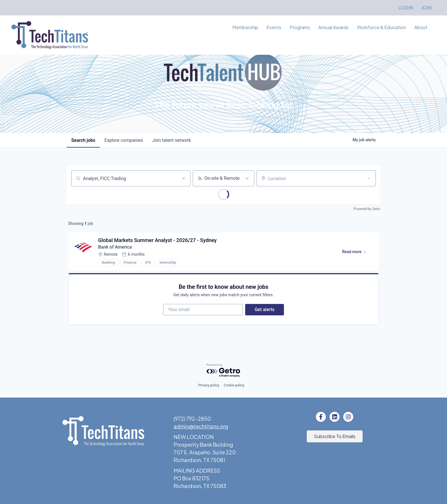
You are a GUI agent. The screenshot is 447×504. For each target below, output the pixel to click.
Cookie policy (234, 385)
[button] (335, 436)
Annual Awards (333, 27)
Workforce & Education (381, 27)
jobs (83, 140)
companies (124, 140)
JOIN (426, 8)
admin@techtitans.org (201, 426)
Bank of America (115, 247)
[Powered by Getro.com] (223, 371)
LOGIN (406, 8)
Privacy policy (209, 385)
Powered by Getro (367, 209)
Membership (245, 27)
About (421, 27)
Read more (357, 253)
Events (274, 27)
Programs (300, 27)
